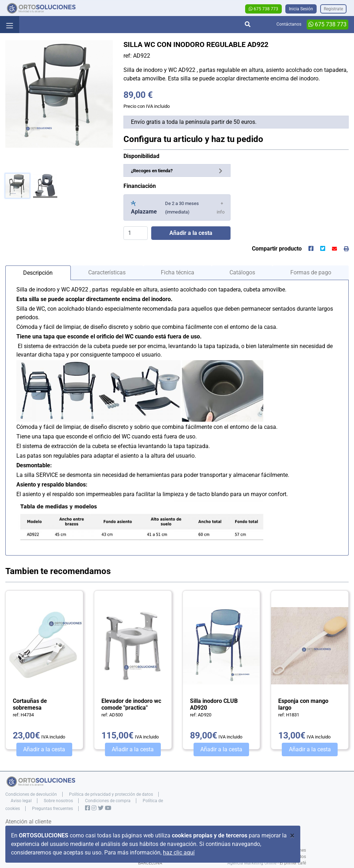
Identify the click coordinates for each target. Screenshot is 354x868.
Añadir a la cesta (44, 749)
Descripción (38, 273)
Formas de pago (311, 272)
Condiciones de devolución (31, 794)
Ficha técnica (178, 272)
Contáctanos (289, 24)
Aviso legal (21, 801)
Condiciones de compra (108, 801)
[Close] (292, 836)
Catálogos (242, 272)
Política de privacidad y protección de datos (111, 794)
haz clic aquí (179, 853)
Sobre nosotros (58, 801)
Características (107, 272)
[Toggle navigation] (10, 25)
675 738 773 (263, 9)
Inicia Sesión (301, 9)
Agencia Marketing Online (252, 863)
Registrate (333, 9)
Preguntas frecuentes (52, 809)
